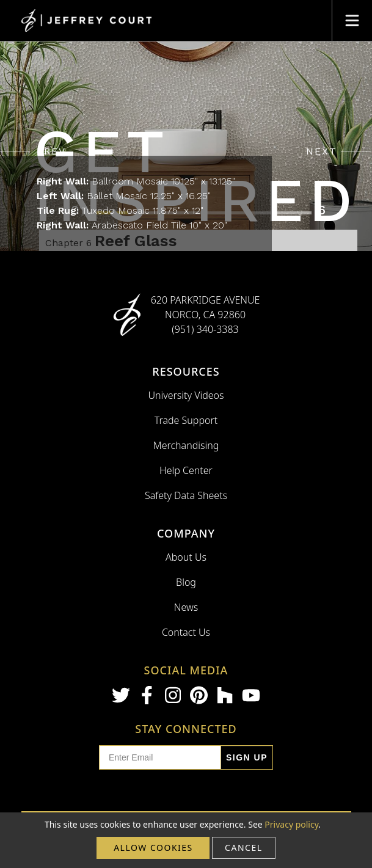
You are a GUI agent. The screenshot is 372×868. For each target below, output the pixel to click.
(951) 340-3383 (205, 329)
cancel (243, 848)
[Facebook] (147, 695)
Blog (186, 582)
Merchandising (186, 445)
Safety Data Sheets (186, 495)
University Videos (186, 395)
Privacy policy (291, 824)
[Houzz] (225, 695)
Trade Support (186, 420)
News (186, 607)
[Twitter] (121, 695)
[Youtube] (251, 695)
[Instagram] (173, 695)
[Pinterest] (199, 695)
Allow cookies (153, 848)
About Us (186, 557)
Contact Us (186, 632)
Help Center (186, 470)
